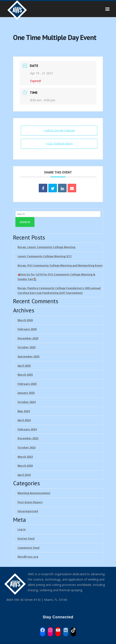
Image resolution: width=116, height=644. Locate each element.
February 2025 (27, 384)
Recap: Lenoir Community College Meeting (46, 247)
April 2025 (24, 366)
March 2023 (25, 457)
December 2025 (28, 338)
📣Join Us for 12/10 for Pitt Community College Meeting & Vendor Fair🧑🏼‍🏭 (56, 277)
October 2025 (27, 347)
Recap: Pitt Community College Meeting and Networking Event (60, 265)
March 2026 (25, 320)
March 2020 (25, 466)
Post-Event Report (30, 502)
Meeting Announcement (34, 493)
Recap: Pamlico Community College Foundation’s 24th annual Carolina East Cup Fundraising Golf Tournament (59, 290)
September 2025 (28, 357)
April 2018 (24, 475)
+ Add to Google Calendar (59, 130)
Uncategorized (28, 511)
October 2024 (27, 402)
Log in (22, 529)
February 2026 (27, 329)
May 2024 (24, 411)
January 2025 (26, 393)
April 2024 (24, 420)
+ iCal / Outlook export (59, 143)
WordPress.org (28, 557)
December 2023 (28, 438)
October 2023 (27, 448)
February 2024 (27, 429)
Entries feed (26, 539)
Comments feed (28, 548)
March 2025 (25, 375)
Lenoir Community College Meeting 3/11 (45, 256)
